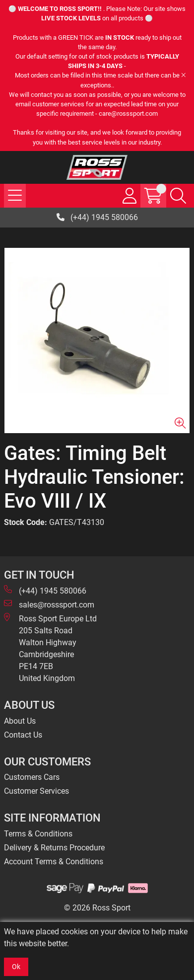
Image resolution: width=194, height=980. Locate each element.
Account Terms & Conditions (54, 862)
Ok (16, 967)
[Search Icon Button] (178, 196)
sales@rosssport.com (49, 604)
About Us (20, 721)
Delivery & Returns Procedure (54, 848)
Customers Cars (32, 777)
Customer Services (36, 791)
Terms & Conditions (38, 834)
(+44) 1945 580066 (97, 217)
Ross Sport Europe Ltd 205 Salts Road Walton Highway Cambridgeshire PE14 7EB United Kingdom (50, 648)
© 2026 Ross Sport (97, 908)
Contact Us (23, 735)
